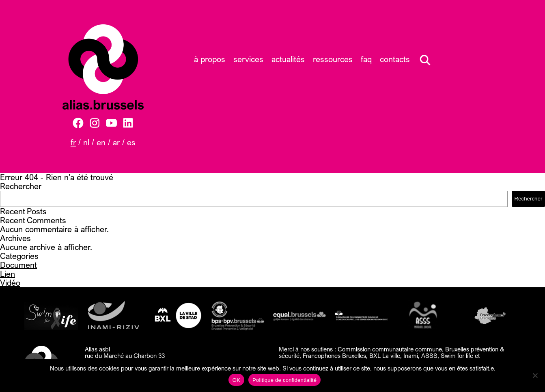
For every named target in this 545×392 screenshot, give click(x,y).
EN (101, 142)
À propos (210, 59)
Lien (8, 274)
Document (18, 265)
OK (236, 380)
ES (131, 142)
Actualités (288, 59)
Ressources (333, 59)
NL (86, 142)
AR (116, 142)
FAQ (366, 59)
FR (73, 142)
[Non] (535, 375)
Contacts (395, 59)
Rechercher (21, 186)
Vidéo (10, 283)
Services (248, 59)
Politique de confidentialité (284, 380)
